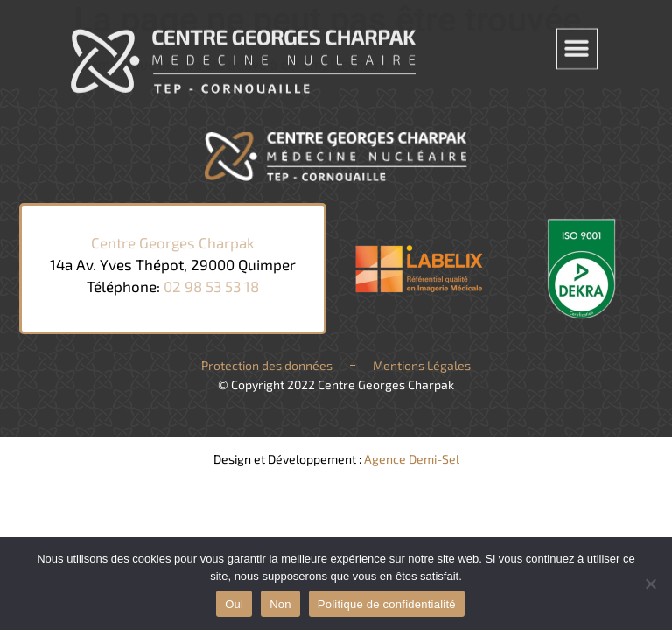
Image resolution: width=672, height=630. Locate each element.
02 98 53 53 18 (211, 286)
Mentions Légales (422, 365)
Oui (234, 604)
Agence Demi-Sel (412, 459)
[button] (577, 46)
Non (280, 604)
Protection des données (267, 365)
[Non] (650, 584)
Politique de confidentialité (387, 604)
